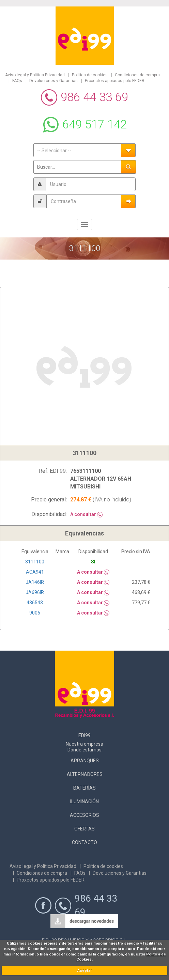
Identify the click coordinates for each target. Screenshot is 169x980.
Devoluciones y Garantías (53, 81)
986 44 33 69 (94, 97)
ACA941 (35, 572)
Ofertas (84, 829)
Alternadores (85, 774)
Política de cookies (90, 75)
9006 (35, 613)
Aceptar (84, 971)
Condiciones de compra (137, 75)
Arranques (85, 761)
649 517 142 (95, 125)
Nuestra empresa (84, 744)
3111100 (35, 562)
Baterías (84, 788)
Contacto (84, 842)
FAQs (17, 81)
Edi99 (84, 735)
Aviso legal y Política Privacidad (35, 75)
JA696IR (35, 592)
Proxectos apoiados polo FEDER (115, 81)
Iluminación (84, 802)
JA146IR (35, 582)
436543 (35, 603)
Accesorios (84, 815)
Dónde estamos (84, 750)
